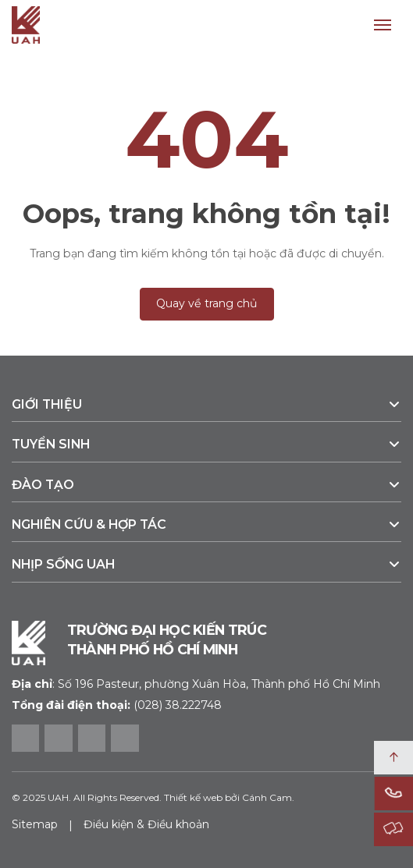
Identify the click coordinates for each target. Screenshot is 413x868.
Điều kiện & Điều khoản (146, 824)
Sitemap (35, 824)
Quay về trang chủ (207, 303)
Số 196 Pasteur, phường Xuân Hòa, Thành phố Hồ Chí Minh (196, 684)
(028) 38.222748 (178, 705)
